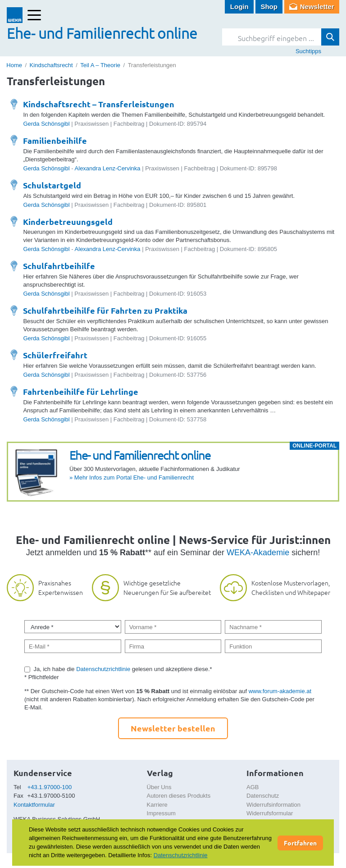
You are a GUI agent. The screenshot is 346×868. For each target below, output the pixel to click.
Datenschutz (263, 796)
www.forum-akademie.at (280, 691)
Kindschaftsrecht (51, 65)
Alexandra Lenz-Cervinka (108, 168)
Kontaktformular (34, 805)
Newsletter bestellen (173, 728)
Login (239, 7)
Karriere (157, 805)
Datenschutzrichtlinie (103, 669)
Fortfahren (300, 843)
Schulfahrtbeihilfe (59, 266)
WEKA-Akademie (258, 553)
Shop (269, 7)
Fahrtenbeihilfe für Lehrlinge (81, 391)
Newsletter (317, 7)
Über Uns (159, 787)
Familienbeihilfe (55, 140)
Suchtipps (308, 51)
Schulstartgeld (52, 185)
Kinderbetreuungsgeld (68, 222)
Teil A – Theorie (100, 65)
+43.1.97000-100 (50, 787)
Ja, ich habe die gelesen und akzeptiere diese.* (123, 669)
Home (14, 65)
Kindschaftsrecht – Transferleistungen (99, 104)
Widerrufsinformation (273, 805)
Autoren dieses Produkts (179, 796)
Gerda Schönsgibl (46, 124)
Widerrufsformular (270, 813)
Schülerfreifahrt (55, 355)
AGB (253, 787)
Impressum (161, 813)
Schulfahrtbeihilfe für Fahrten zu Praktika (105, 310)
